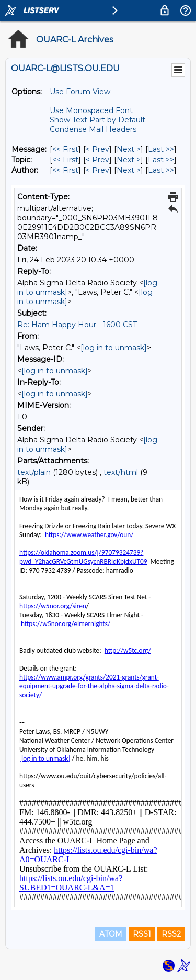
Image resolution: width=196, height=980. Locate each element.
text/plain (34, 472)
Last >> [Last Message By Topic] (161, 160)
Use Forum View (80, 92)
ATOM (111, 934)
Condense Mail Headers (93, 129)
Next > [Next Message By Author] (129, 170)
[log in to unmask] (114, 348)
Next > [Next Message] (129, 149)
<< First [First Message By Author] (65, 170)
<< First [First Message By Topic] (65, 160)
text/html (121, 472)
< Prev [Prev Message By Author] (97, 170)
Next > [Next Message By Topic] (129, 160)
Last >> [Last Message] (161, 149)
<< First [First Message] (65, 149)
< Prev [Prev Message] (97, 149)
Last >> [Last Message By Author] (161, 170)
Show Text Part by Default (97, 120)
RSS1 (142, 934)
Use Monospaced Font (91, 110)
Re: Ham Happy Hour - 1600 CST (77, 325)
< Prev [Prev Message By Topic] (97, 160)
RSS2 (171, 934)
